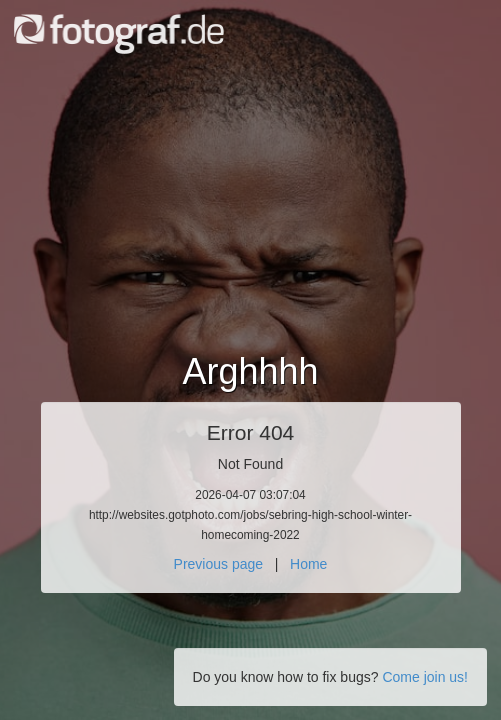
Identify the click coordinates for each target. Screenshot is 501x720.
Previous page (219, 564)
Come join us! (425, 677)
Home (308, 564)
